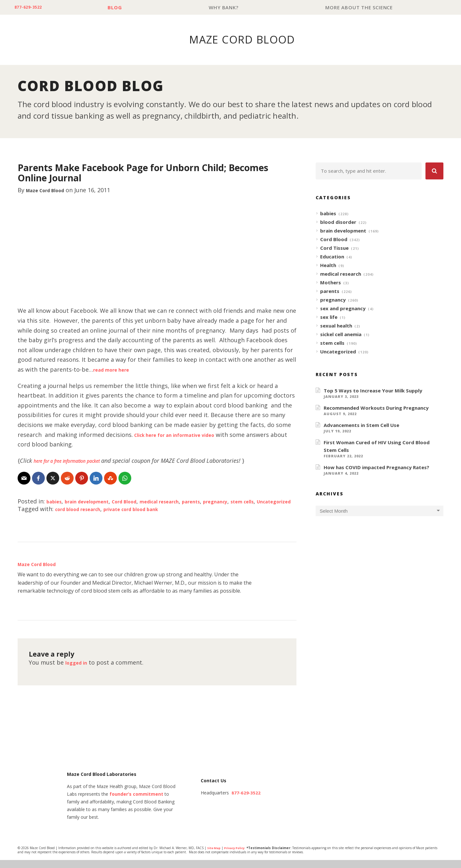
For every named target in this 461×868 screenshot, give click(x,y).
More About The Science (361, 8)
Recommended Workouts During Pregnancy (376, 408)
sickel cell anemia (341, 335)
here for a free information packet (77, 461)
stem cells (332, 343)
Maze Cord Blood (51, 190)
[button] (434, 171)
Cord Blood (142, 501)
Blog (122, 8)
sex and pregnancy (343, 309)
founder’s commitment (136, 802)
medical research (186, 501)
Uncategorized (55, 509)
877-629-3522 (32, 8)
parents (224, 501)
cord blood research (84, 517)
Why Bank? (228, 8)
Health (328, 265)
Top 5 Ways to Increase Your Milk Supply (373, 391)
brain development (95, 501)
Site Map (215, 856)
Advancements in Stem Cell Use (361, 425)
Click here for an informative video (184, 435)
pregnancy (254, 501)
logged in (79, 670)
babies (56, 501)
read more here (116, 370)
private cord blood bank (150, 517)
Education (332, 257)
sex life (329, 317)
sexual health (336, 326)
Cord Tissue (334, 248)
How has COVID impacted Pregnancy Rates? (376, 468)
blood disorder (338, 222)
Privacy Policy (238, 856)
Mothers (331, 283)
